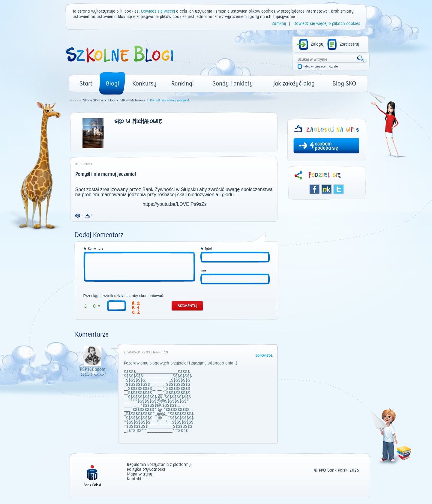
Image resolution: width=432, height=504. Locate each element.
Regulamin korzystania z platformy (159, 465)
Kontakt (134, 479)
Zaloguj (318, 44)
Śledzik (327, 189)
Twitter (339, 189)
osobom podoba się (326, 146)
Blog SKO (344, 84)
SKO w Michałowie (133, 100)
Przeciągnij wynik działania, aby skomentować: (124, 296)
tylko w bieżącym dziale (321, 66)
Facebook (315, 189)
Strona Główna (93, 100)
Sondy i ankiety (233, 84)
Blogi (112, 84)
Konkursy (144, 84)
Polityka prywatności (146, 470)
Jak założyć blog (294, 84)
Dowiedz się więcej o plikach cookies (327, 24)
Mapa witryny (139, 474)
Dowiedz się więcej (158, 11)
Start (86, 84)
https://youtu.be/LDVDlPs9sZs (174, 204)
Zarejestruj (349, 44)
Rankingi (183, 84)
